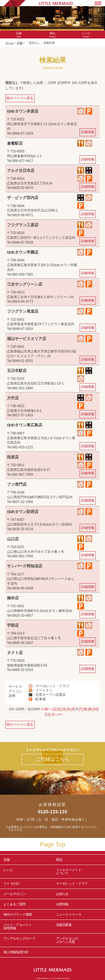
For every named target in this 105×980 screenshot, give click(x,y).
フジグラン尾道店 (23, 311)
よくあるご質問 (14, 904)
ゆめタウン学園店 (23, 252)
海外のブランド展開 (18, 915)
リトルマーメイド (79, 872)
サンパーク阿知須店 (25, 566)
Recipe (86, 35)
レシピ (26, 872)
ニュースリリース (69, 915)
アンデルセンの (79, 940)
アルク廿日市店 (21, 171)
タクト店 (15, 653)
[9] (90, 709)
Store (19, 35)
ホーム (10, 43)
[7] (81, 709)
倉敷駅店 (15, 143)
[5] (73, 709)
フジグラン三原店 (23, 225)
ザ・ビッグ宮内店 (23, 198)
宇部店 (13, 625)
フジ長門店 (17, 484)
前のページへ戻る (20, 98)
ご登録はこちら (53, 759)
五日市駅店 (17, 371)
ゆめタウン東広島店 (25, 425)
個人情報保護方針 (16, 952)
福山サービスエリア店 (27, 339)
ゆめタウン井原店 (23, 111)
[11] (48, 714)
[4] (68, 709)
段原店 (13, 457)
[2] (59, 709)
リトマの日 (11, 884)
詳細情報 (88, 132)
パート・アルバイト (26, 926)
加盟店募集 (79, 926)
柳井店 (13, 598)
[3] (64, 709)
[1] (54, 709)
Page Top (53, 844)
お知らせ (62, 894)
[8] (85, 709)
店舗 (20, 43)
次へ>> (57, 714)
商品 (59, 860)
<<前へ (46, 709)
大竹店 (13, 398)
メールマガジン (14, 894)
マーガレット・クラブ (72, 884)
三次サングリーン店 (25, 284)
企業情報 (62, 904)
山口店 (13, 539)
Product (52, 35)
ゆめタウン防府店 (23, 512)
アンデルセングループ (26, 940)
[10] (95, 709)
